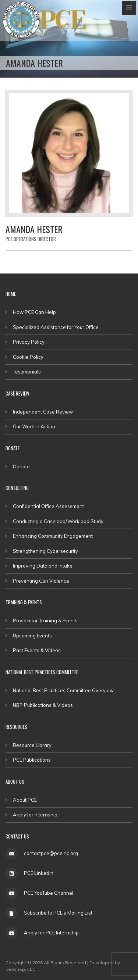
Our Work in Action (34, 426)
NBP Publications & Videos (43, 705)
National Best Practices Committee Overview (63, 690)
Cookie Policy (28, 357)
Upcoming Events (32, 636)
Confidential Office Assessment (48, 506)
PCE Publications (32, 760)
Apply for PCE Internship (51, 933)
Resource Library (32, 745)
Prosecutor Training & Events (45, 620)
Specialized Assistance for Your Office (56, 327)
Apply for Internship (35, 815)
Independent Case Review (43, 412)
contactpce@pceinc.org (51, 853)
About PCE (25, 800)
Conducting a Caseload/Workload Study (58, 521)
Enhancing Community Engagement (53, 536)
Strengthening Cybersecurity (45, 551)
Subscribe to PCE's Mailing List (58, 913)
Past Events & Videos (37, 650)
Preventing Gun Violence (41, 581)
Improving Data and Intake (43, 566)
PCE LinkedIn (39, 873)
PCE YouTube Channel (49, 893)
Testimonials (27, 372)
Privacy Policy (29, 342)
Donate (21, 466)
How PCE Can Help (34, 312)
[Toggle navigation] (129, 8)
